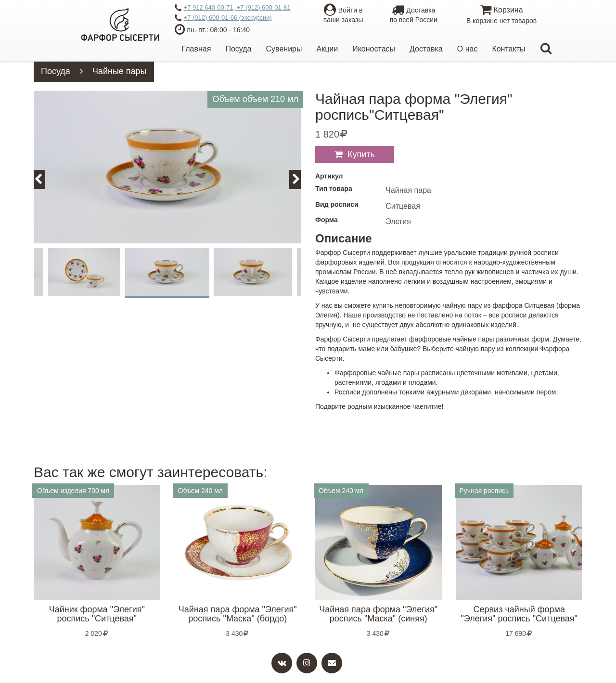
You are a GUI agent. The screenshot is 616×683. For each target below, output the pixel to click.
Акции (327, 49)
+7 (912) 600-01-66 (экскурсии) (223, 18)
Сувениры (284, 49)
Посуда (238, 49)
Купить (361, 154)
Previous (44, 179)
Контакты (508, 49)
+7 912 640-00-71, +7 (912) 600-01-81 (233, 8)
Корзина (501, 16)
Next (301, 179)
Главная (197, 49)
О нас (468, 49)
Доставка (426, 49)
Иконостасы (374, 49)
